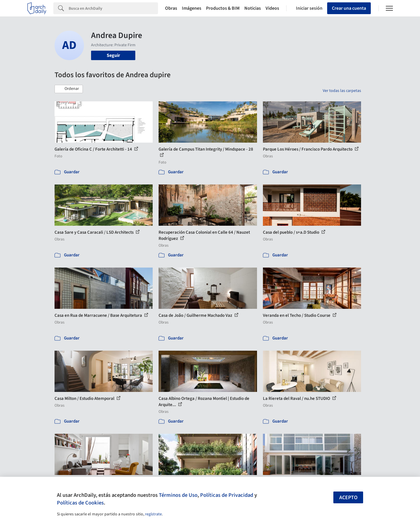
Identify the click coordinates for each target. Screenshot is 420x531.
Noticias (253, 8)
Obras (171, 8)
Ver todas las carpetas (342, 91)
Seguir (113, 55)
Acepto (348, 498)
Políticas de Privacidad (227, 495)
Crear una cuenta (349, 8)
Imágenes (192, 8)
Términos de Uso (178, 495)
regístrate (153, 514)
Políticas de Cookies (80, 503)
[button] (69, 89)
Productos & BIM (223, 8)
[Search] (113, 8)
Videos (272, 8)
